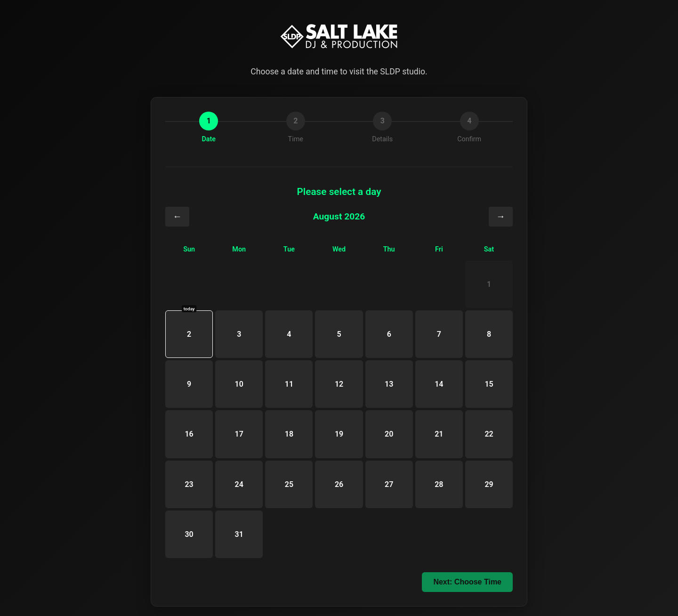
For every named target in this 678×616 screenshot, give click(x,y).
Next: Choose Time (467, 582)
